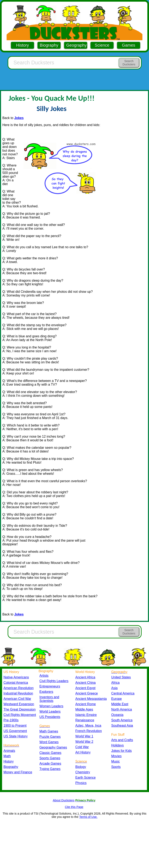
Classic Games (50, 753)
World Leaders (50, 712)
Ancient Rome (86, 704)
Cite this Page (74, 807)
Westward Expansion (19, 704)
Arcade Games (50, 763)
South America (122, 720)
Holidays (118, 745)
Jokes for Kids (121, 751)
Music (116, 761)
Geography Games (53, 747)
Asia (114, 688)
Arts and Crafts (122, 740)
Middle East (120, 704)
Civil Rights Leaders (54, 681)
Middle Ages (84, 709)
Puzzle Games (50, 737)
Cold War (82, 747)
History (22, 45)
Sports (116, 767)
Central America (123, 693)
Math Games (49, 731)
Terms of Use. (88, 817)
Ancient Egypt (86, 688)
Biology (81, 767)
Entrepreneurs (50, 686)
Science (102, 45)
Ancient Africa (85, 677)
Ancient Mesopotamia (91, 699)
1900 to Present (15, 726)
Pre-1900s (11, 720)
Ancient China (86, 683)
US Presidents (50, 717)
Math (7, 756)
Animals (9, 751)
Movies (116, 756)
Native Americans (16, 677)
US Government (15, 731)
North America (122, 709)
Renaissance (85, 720)
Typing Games (50, 769)
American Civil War (17, 699)
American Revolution (19, 688)
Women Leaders (51, 706)
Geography (77, 45)
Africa (115, 683)
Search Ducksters (129, 63)
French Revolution (89, 731)
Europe (117, 699)
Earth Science (86, 778)
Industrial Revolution (18, 693)
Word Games (49, 742)
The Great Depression (20, 709)
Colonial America (16, 683)
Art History (83, 752)
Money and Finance (18, 772)
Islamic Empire (86, 715)
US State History (16, 736)
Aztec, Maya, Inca (88, 726)
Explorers (46, 692)
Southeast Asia (122, 726)
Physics (81, 783)
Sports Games (50, 758)
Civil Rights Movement (20, 715)
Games (129, 45)
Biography (49, 45)
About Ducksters (64, 800)
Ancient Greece (87, 693)
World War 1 (84, 736)
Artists (44, 676)
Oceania (117, 715)
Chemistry (83, 772)
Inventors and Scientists (49, 699)
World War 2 (84, 742)
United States (121, 677)
